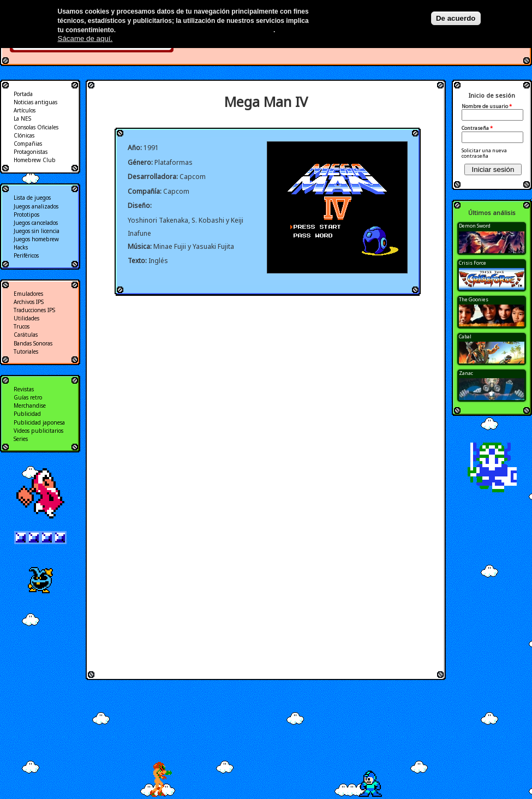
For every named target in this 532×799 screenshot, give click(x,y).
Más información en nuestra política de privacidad (196, 30)
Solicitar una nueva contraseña (484, 153)
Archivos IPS (29, 302)
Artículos (25, 110)
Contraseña (477, 128)
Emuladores (28, 294)
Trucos (22, 326)
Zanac (466, 373)
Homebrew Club (35, 160)
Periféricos (26, 255)
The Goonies (474, 299)
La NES (22, 118)
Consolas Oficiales (36, 127)
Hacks (21, 247)
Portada (23, 94)
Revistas (24, 389)
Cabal (465, 336)
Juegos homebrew (36, 239)
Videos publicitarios (38, 431)
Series (21, 439)
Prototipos (26, 214)
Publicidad (27, 414)
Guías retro (28, 397)
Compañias (28, 144)
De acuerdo (456, 18)
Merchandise (30, 406)
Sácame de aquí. (85, 38)
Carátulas (26, 335)
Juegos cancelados (36, 223)
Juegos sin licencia (37, 231)
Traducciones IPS (34, 310)
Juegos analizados (36, 206)
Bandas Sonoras (33, 343)
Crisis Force (473, 263)
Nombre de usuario (487, 106)
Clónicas (24, 135)
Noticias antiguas (35, 102)
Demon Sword (475, 226)
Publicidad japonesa (39, 422)
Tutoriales (26, 351)
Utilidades (26, 318)
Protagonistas (31, 152)
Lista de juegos (32, 198)
